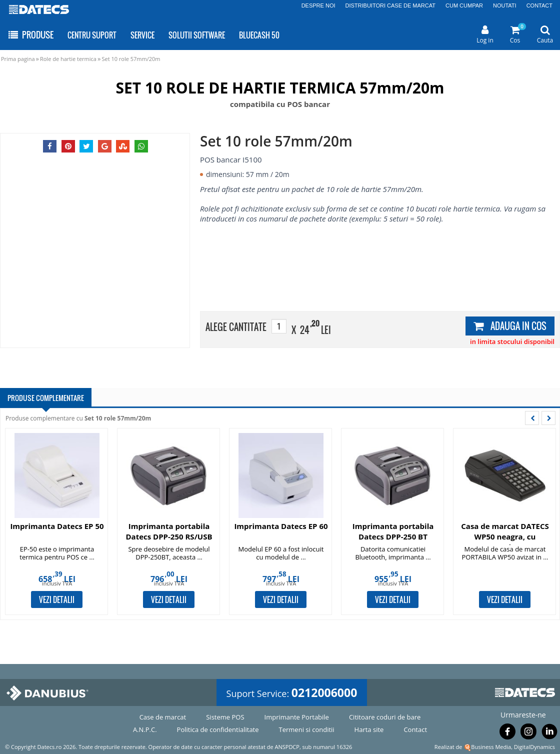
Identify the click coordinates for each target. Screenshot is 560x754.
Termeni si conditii (307, 729)
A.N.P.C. (145, 729)
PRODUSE (30, 35)
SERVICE (142, 35)
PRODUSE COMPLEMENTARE (46, 398)
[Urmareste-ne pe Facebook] (507, 733)
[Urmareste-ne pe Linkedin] (549, 733)
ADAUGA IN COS (510, 326)
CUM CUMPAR (464, 5)
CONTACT (539, 5)
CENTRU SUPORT (92, 35)
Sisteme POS (225, 717)
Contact (415, 729)
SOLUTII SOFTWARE (197, 35)
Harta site (369, 729)
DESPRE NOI (318, 5)
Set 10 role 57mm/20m (131, 59)
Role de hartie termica (68, 59)
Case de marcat (163, 717)
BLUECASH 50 (259, 35)
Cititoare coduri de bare (385, 717)
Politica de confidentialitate (218, 729)
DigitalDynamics (534, 747)
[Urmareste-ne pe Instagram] (528, 733)
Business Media (491, 747)
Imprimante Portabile (297, 717)
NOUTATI (505, 5)
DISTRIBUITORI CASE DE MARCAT (391, 5)
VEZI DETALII (57, 599)
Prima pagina (18, 59)
